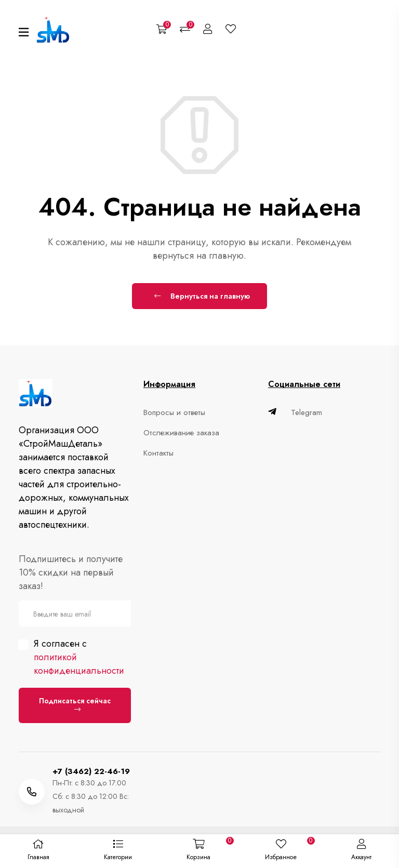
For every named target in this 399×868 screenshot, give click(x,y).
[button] (118, 851)
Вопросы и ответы (174, 412)
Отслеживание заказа (181, 433)
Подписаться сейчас (75, 704)
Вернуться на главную (202, 296)
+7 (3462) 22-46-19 (91, 772)
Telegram (295, 412)
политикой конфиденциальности (79, 664)
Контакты (158, 453)
